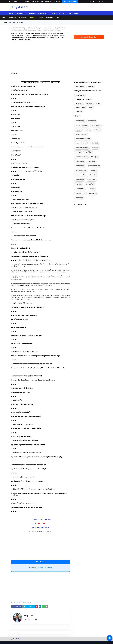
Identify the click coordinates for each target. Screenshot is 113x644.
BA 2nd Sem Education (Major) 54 (23, 27)
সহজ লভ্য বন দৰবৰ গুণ (82, 125)
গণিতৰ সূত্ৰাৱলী (80, 161)
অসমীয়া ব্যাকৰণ (80, 166)
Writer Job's (50, 18)
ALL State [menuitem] (62, 13)
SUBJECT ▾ (23, 18)
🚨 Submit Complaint (89, 37)
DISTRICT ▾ (12, 18)
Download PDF (80, 95)
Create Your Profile (17, 22)
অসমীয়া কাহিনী (94, 143)
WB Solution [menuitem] (73, 13)
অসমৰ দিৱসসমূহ (80, 121)
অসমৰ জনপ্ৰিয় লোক (81, 143)
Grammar (78, 130)
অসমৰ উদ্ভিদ (88, 152)
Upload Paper (80, 86)
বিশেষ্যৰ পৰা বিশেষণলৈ (94, 166)
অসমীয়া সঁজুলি (91, 161)
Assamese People (81, 134)
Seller (42, 1)
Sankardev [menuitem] (31, 13)
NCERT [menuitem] (54, 13)
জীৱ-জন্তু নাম (95, 157)
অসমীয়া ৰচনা (93, 170)
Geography (79, 104)
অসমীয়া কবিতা (89, 184)
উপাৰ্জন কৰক (79, 198)
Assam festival (80, 189)
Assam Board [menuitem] (20, 13)
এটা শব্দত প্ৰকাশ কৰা (81, 170)
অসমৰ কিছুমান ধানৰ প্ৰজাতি (83, 138)
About (16, 1)
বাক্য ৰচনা (78, 152)
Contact (21, 1)
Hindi (91, 108)
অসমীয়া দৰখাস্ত (91, 180)
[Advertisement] (40, 57)
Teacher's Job (57, 1)
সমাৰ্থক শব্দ (88, 130)
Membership (48, 1)
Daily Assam (19, 7)
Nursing (59, 18)
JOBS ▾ (41, 18)
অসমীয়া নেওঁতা (92, 175)
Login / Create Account (70, 1)
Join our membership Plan (40, 528)
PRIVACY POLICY (35, 1)
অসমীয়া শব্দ (95, 148)
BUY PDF (32, 18)
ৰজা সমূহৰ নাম (93, 193)
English (98, 104)
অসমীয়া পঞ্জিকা (80, 180)
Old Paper (90, 86)
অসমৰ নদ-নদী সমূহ (80, 193)
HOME (4, 18)
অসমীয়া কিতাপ (92, 121)
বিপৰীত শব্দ (97, 130)
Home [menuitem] (11, 13)
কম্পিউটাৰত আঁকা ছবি (81, 157)
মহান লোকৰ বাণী (80, 175)
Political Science (81, 108)
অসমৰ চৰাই (79, 184)
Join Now (27, 1)
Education (89, 104)
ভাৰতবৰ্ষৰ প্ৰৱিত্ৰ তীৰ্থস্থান (82, 148)
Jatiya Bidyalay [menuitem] (43, 13)
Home (11, 1)
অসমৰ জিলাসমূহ (96, 125)
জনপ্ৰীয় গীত (91, 189)
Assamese (79, 111)
